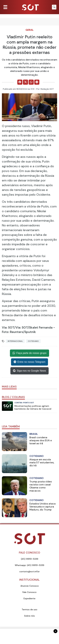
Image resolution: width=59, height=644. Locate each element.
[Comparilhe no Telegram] (37, 82)
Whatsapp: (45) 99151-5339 (29, 565)
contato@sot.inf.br (29, 571)
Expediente (29, 598)
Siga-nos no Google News (30, 371)
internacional (15, 341)
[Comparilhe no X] (25, 82)
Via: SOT (8, 328)
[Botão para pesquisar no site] (54, 7)
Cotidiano (33, 341)
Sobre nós (29, 616)
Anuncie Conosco (30, 586)
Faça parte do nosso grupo (29, 353)
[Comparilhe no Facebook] (20, 82)
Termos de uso (29, 609)
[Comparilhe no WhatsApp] (31, 82)
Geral (30, 30)
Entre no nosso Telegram (30, 362)
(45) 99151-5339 (30, 559)
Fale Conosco (29, 592)
